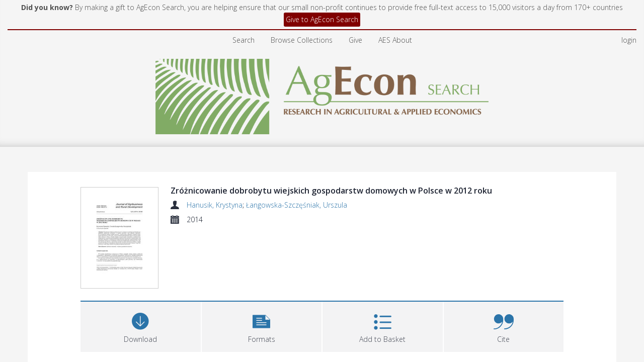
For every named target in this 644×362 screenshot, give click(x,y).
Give (355, 40)
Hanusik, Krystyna (215, 205)
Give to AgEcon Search (322, 19)
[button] (262, 265)
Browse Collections (302, 40)
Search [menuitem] (244, 40)
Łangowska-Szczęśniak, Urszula (297, 205)
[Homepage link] (322, 94)
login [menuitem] (629, 40)
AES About (395, 40)
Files (93, 314)
